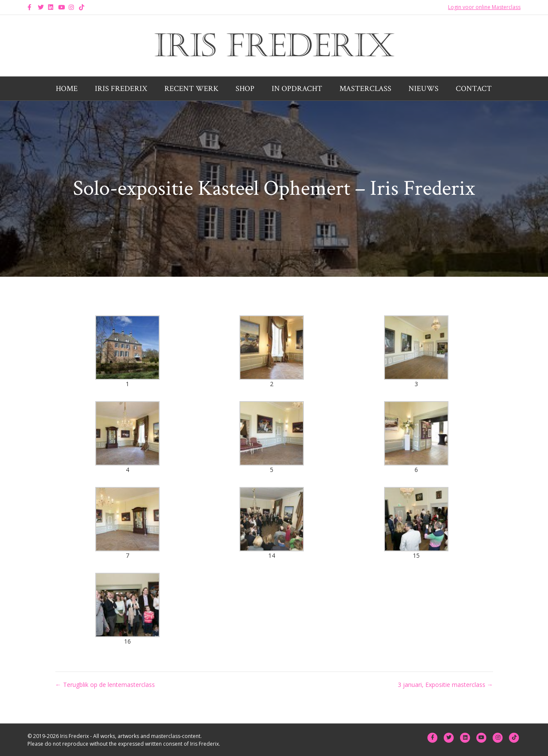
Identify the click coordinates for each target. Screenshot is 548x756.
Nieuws (424, 89)
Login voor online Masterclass (484, 7)
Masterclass (365, 89)
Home (67, 89)
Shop (245, 89)
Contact (474, 89)
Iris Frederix (121, 89)
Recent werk (191, 89)
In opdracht (297, 89)
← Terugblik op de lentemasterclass (105, 685)
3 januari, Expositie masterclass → (445, 685)
